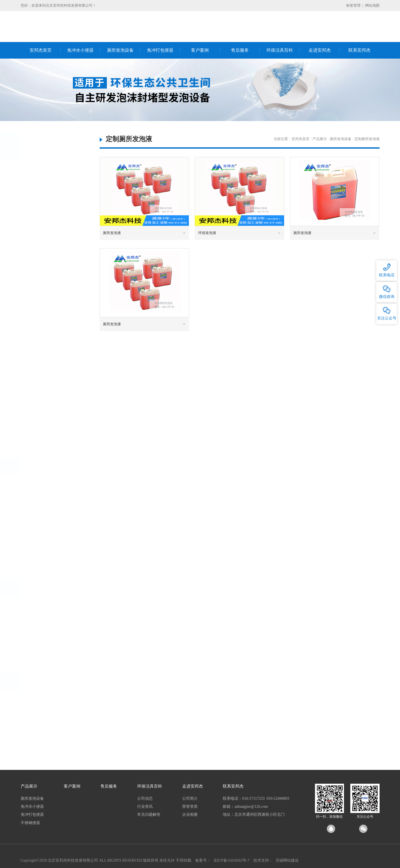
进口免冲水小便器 (35, 653)
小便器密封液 (41, 302)
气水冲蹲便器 (41, 398)
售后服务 (240, 50)
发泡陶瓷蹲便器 (43, 183)
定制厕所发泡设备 (44, 219)
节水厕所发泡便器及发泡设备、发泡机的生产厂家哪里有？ (53, 523)
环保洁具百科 (280, 50)
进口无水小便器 (43, 267)
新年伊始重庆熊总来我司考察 (47, 501)
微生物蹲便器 (41, 407)
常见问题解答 (149, 815)
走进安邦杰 (320, 50)
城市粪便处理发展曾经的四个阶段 (51, 562)
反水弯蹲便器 (41, 433)
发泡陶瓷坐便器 (43, 201)
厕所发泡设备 (120, 50)
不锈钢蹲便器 (41, 416)
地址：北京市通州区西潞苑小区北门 (254, 815)
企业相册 (190, 815)
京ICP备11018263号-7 (231, 860)
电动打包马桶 (41, 359)
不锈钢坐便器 (41, 425)
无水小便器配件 (43, 276)
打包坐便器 (39, 341)
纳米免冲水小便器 (69, 653)
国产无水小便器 (43, 258)
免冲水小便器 (80, 50)
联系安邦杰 (359, 50)
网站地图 (372, 5)
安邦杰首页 (41, 50)
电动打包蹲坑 (41, 350)
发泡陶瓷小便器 (43, 210)
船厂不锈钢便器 (43, 442)
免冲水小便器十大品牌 (35, 642)
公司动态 (145, 798)
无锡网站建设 (287, 860)
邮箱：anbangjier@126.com (245, 807)
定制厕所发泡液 (43, 228)
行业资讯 (145, 807)
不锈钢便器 (36, 384)
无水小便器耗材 (43, 284)
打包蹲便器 (39, 332)
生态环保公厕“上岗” (39, 544)
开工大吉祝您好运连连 (41, 483)
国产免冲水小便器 (69, 642)
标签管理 (353, 5)
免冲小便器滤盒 (43, 294)
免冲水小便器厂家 (35, 631)
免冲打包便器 (160, 50)
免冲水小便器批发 (69, 620)
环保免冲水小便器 (69, 631)
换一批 (81, 588)
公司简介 (190, 798)
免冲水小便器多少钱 (69, 609)
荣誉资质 (190, 807)
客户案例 (200, 50)
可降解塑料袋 (41, 368)
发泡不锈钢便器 (43, 192)
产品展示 (320, 139)
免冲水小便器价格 (35, 620)
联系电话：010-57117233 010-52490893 (256, 798)
